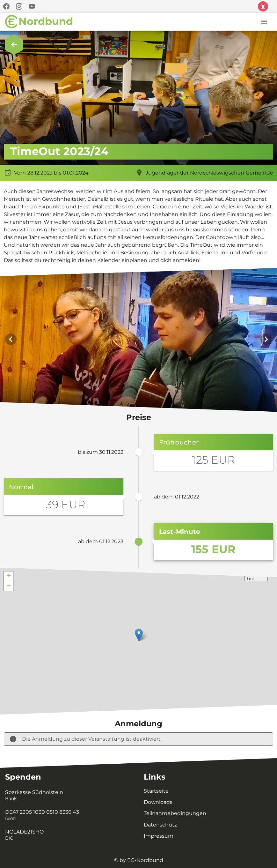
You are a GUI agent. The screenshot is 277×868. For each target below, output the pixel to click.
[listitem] (67, 796)
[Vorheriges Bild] (11, 341)
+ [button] (9, 580)
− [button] (9, 589)
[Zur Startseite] (39, 22)
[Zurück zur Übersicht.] (14, 45)
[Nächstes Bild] (266, 341)
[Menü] (264, 22)
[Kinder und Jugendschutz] (263, 6)
